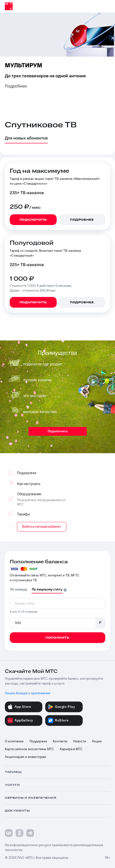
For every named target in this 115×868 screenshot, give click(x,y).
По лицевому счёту (47, 590)
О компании (14, 741)
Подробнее (16, 86)
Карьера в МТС (71, 749)
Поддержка (38, 741)
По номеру (19, 590)
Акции (97, 741)
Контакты (60, 741)
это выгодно (35, 396)
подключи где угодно (43, 364)
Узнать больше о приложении (28, 693)
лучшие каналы (37, 380)
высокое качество (40, 412)
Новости (80, 741)
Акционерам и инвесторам (26, 757)
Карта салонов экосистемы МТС (29, 749)
